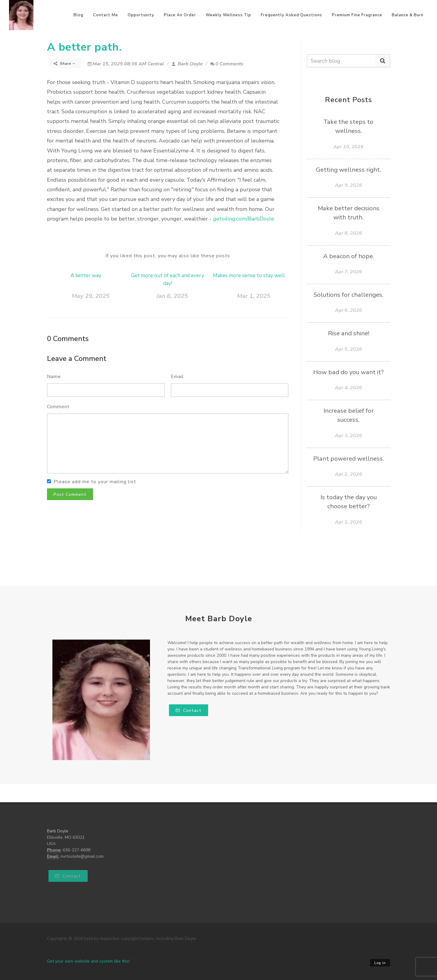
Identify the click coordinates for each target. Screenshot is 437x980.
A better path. (84, 47)
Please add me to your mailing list (95, 482)
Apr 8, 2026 (348, 233)
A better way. (86, 276)
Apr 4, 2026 (348, 388)
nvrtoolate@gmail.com (82, 856)
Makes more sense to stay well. (249, 276)
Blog (78, 15)
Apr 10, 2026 (348, 147)
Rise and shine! (349, 333)
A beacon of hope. (349, 256)
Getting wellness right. (348, 170)
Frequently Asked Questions (292, 15)
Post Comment (70, 495)
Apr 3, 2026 (348, 436)
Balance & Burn (408, 15)
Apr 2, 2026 (348, 474)
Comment (58, 407)
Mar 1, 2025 (254, 296)
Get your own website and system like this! (88, 961)
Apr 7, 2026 (348, 272)
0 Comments (227, 64)
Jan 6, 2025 (172, 296)
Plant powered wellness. (349, 459)
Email (177, 377)
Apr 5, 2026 (348, 349)
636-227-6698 (76, 850)
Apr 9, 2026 (348, 185)
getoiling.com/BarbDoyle (243, 219)
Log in (380, 963)
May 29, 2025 (91, 296)
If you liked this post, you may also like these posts (168, 256)
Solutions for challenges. (348, 295)
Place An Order (180, 15)
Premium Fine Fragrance (357, 15)
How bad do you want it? (348, 372)
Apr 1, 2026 (348, 522)
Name (54, 377)
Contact (189, 711)
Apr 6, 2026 (348, 310)
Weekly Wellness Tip (228, 15)
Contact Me (106, 15)
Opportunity (141, 15)
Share (64, 64)
